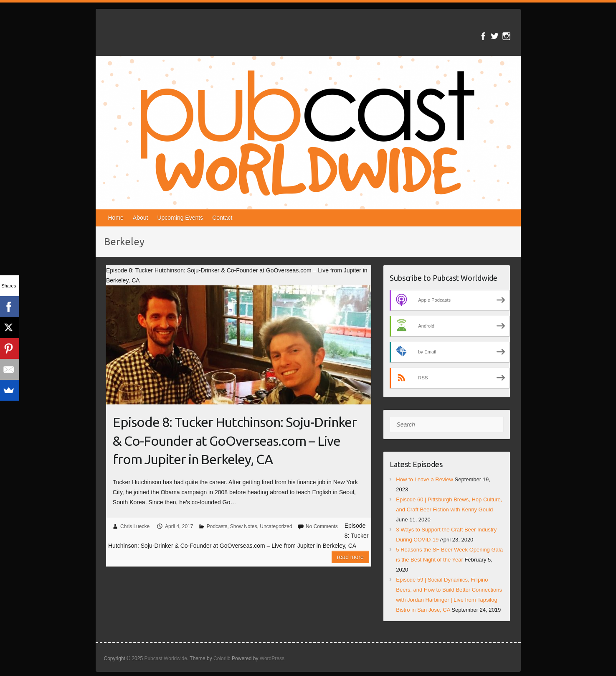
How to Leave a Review (425, 479)
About (141, 218)
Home (116, 218)
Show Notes (244, 526)
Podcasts (217, 526)
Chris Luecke (135, 526)
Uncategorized (276, 526)
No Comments (322, 526)
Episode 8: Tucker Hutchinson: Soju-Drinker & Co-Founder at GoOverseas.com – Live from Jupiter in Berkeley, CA (235, 441)
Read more (350, 557)
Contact (222, 218)
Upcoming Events (180, 218)
